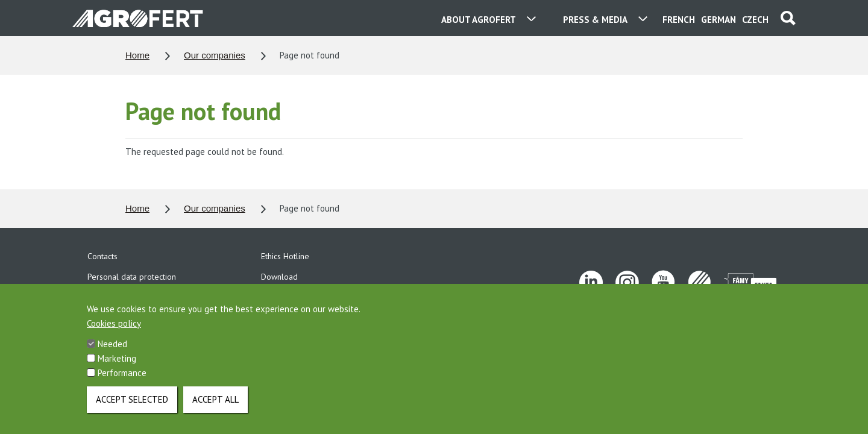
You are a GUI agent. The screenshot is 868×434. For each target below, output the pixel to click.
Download (279, 277)
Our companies (215, 55)
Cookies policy (114, 334)
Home (137, 55)
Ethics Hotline (285, 256)
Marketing (117, 369)
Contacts (102, 256)
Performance (122, 384)
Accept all (215, 410)
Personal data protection (132, 277)
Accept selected (132, 410)
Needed (112, 355)
